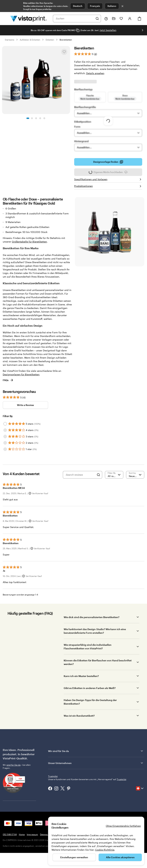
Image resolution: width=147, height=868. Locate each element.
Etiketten (50, 40)
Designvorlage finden (108, 163)
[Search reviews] (80, 475)
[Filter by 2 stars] (5, 443)
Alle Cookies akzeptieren (120, 857)
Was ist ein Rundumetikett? (79, 716)
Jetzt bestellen (108, 30)
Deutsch (78, 6)
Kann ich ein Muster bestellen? (81, 676)
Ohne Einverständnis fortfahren (123, 826)
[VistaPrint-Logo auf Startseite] (29, 19)
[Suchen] (97, 19)
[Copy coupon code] (78, 30)
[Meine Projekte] (114, 19)
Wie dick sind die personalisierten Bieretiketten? (92, 617)
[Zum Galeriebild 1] (28, 118)
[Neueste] (135, 475)
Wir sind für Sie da (96, 751)
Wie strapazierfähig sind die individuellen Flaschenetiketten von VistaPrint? (88, 647)
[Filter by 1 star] (5, 449)
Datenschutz (46, 834)
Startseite (10, 40)
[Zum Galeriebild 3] (36, 118)
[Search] (98, 475)
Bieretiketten (66, 40)
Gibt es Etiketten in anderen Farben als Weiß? (90, 688)
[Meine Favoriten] (121, 19)
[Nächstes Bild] (143, 30)
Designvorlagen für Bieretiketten (21, 374)
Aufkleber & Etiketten (30, 40)
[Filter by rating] (114, 475)
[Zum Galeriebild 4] (40, 118)
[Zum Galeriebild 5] (44, 118)
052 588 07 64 (10, 834)
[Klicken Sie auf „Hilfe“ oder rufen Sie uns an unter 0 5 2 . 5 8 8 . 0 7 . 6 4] (106, 19)
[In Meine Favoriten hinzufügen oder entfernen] (64, 52)
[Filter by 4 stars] (5, 430)
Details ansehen (95, 73)
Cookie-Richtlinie (105, 850)
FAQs (8, 380)
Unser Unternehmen (96, 763)
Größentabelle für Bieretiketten (29, 242)
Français (95, 6)
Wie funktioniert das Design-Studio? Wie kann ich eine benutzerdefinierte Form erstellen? (95, 631)
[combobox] (75, 19)
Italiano (112, 6)
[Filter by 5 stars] (5, 424)
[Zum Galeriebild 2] (32, 118)
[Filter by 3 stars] (5, 436)
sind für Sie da (13, 765)
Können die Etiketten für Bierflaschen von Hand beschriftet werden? (98, 662)
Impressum (32, 834)
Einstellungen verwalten (74, 857)
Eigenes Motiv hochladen (108, 173)
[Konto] (130, 19)
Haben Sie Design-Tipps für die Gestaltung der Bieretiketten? (90, 702)
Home (22, 834)
